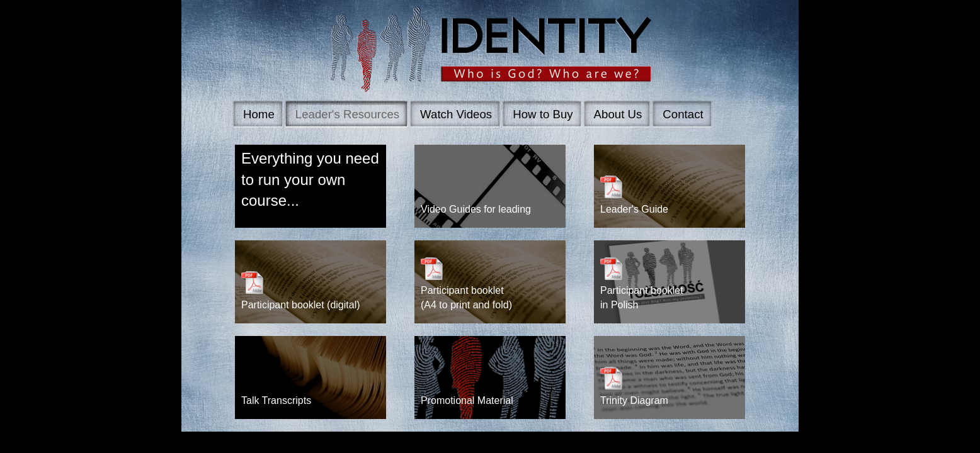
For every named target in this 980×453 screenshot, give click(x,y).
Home (259, 114)
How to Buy (543, 114)
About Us (618, 114)
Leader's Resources (347, 114)
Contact (683, 114)
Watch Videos (456, 114)
